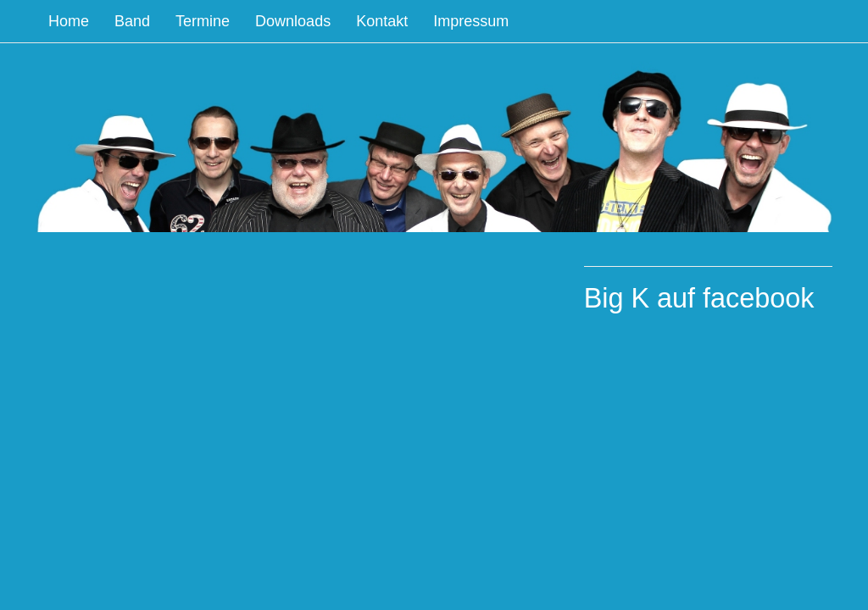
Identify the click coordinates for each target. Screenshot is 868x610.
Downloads (293, 21)
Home (69, 21)
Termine (203, 21)
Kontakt (382, 21)
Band (132, 21)
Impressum (471, 21)
